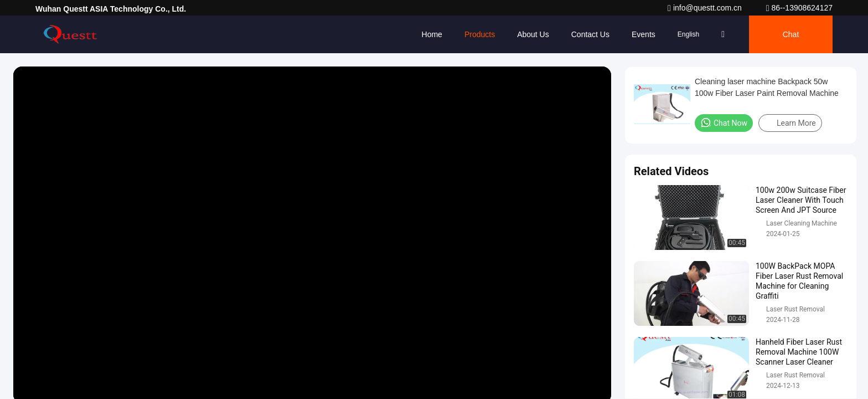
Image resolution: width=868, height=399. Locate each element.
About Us (533, 34)
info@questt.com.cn (706, 8)
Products (480, 34)
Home (432, 34)
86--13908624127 (799, 8)
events (644, 34)
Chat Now (724, 122)
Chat (791, 34)
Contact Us (590, 34)
